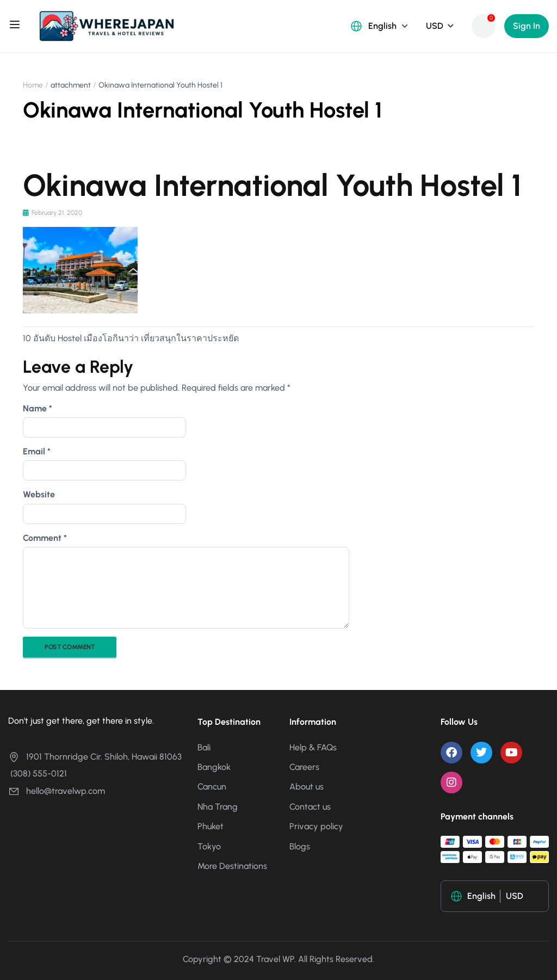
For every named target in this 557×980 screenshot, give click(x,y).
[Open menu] (16, 26)
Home (33, 85)
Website (39, 494)
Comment (45, 538)
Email (37, 451)
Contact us (310, 807)
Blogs (300, 846)
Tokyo (209, 846)
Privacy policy (316, 826)
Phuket (211, 826)
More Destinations (232, 866)
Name (38, 408)
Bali (204, 747)
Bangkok (214, 767)
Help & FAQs (313, 747)
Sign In (527, 26)
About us (307, 787)
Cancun (212, 787)
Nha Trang (218, 807)
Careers (304, 767)
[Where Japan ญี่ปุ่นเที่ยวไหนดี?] (107, 25)
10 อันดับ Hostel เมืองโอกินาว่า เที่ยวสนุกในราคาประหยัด (131, 338)
